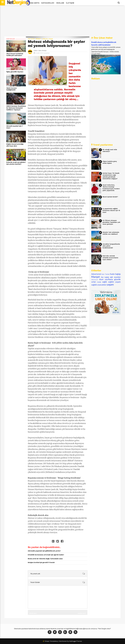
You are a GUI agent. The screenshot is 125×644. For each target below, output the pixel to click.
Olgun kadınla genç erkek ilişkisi (110, 162)
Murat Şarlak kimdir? (110, 197)
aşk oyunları (115, 277)
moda (99, 282)
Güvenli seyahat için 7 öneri (15, 127)
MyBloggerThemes (76, 641)
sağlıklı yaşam (48, 39)
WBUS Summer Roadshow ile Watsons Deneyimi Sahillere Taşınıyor (16, 108)
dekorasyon (95, 280)
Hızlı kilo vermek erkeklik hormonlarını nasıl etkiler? (110, 258)
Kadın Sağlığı (115, 274)
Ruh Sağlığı (105, 277)
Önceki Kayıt (33, 613)
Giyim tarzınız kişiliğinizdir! (12, 89)
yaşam (110, 284)
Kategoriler (48, 3)
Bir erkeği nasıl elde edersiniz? (110, 150)
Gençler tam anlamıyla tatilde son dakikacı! (111, 233)
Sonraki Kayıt (82, 613)
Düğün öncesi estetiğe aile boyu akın (15, 145)
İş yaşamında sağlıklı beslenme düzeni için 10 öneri (111, 210)
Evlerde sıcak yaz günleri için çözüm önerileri (16, 163)
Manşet (39, 39)
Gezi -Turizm (105, 274)
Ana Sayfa (35, 3)
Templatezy (54, 641)
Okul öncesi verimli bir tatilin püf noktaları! (15, 55)
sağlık (105, 282)
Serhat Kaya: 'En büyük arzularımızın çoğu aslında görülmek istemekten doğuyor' (111, 176)
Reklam (60, 3)
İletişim (70, 3)
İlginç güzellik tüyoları (15, 72)
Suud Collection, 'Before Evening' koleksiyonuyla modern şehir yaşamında (111, 188)
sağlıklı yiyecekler (99, 285)
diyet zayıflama (106, 279)
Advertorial (96, 274)
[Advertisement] (62, 21)
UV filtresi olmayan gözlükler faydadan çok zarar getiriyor (111, 222)
